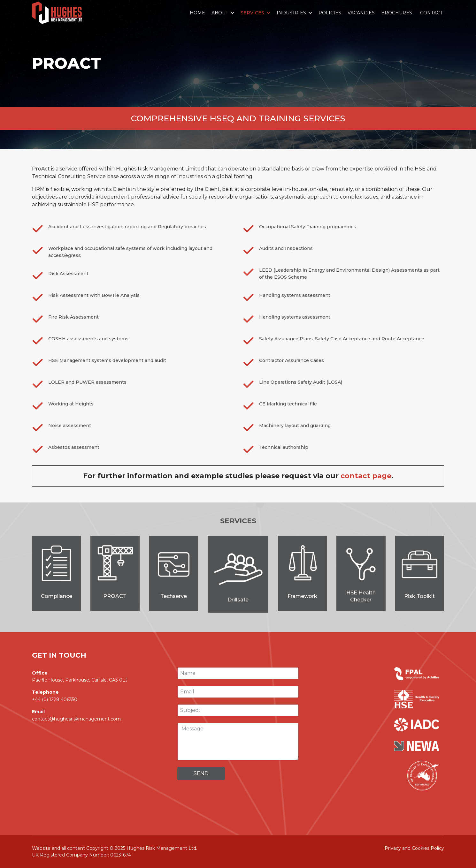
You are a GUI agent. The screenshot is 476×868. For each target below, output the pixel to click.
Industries (291, 13)
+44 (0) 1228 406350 (55, 699)
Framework (302, 596)
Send (201, 773)
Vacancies (361, 13)
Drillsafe (238, 600)
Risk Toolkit (419, 596)
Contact (431, 13)
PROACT (115, 596)
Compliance (57, 596)
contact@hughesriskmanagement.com (76, 719)
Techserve (174, 596)
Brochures (397, 13)
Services (252, 13)
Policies (330, 13)
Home (197, 13)
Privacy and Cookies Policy (414, 848)
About (220, 13)
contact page (366, 476)
